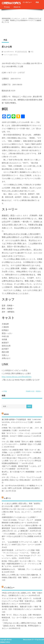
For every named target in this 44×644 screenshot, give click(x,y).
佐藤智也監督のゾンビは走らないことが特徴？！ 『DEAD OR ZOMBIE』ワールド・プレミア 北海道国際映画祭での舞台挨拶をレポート (21, 520)
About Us (17, 7)
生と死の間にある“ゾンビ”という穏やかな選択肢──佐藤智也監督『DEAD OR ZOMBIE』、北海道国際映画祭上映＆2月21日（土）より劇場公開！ (22, 528)
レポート (7, 498)
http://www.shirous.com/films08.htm (17, 377)
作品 (37, 2)
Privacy (7, 7)
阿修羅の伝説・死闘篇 (33, 391)
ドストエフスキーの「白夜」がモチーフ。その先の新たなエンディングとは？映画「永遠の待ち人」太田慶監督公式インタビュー (21, 601)
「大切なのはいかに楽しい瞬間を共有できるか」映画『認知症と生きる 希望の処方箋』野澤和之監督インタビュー (21, 626)
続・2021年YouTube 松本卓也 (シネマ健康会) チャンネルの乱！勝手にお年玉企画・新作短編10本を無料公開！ (22, 488)
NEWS (6, 414)
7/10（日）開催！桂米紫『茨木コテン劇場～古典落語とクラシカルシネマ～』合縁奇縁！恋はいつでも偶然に (22, 444)
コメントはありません (11, 55)
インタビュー (27, 2)
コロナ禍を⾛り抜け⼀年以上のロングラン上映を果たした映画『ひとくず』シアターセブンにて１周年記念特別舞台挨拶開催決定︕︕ (21, 461)
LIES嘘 (5, 391)
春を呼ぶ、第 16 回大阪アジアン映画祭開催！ (19, 472)
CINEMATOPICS (11, 3)
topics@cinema (9, 52)
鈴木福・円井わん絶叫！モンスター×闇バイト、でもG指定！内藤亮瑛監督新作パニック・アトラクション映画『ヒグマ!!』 (22, 564)
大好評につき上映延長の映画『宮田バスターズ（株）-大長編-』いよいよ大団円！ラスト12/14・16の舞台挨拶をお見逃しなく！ (22, 452)
